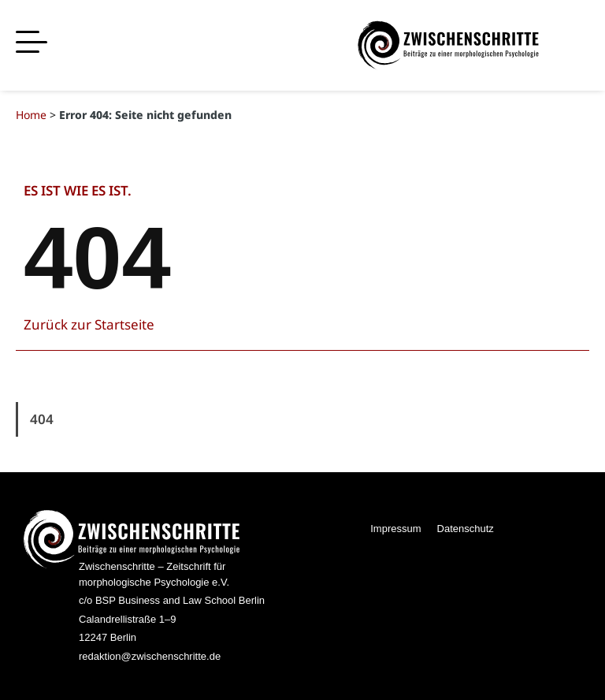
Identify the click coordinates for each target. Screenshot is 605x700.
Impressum (395, 529)
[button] (32, 43)
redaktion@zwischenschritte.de (150, 656)
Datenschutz (466, 529)
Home (31, 115)
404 (42, 419)
